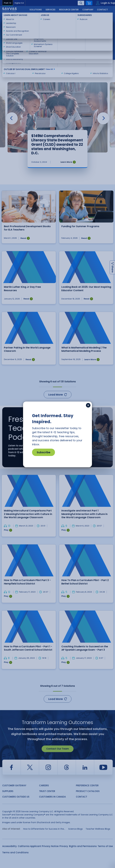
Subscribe (43, 452)
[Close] (88, 405)
